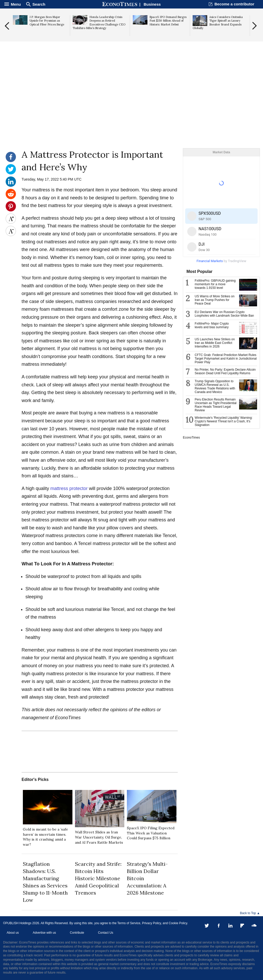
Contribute (77, 933)
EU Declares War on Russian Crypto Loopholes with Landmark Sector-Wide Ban (224, 314)
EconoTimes (191, 438)
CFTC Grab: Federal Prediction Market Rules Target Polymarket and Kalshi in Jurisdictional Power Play (226, 359)
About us (13, 933)
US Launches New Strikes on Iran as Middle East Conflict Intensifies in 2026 (215, 343)
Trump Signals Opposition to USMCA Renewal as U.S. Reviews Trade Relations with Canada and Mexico (215, 387)
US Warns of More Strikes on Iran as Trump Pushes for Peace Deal (215, 300)
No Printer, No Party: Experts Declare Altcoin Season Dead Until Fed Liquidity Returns (225, 371)
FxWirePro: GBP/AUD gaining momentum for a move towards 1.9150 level (215, 284)
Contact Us (105, 933)
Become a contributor (234, 4)
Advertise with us (44, 933)
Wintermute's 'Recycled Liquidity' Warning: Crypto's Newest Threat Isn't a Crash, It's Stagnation (224, 421)
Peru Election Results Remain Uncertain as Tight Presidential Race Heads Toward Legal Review (216, 405)
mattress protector (68, 488)
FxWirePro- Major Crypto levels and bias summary (212, 325)
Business (152, 4)
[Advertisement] (131, 108)
